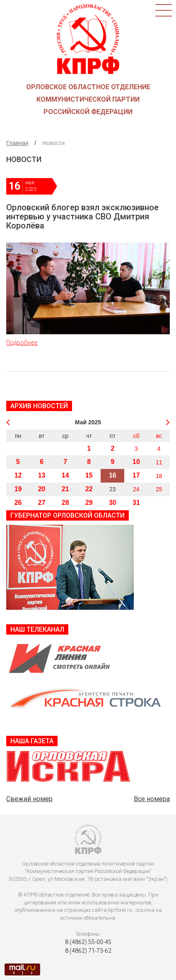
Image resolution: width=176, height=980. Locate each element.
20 (42, 489)
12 (18, 475)
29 (89, 503)
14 (65, 475)
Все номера (152, 799)
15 (89, 475)
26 (18, 503)
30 (113, 503)
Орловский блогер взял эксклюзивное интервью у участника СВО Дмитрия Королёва (82, 216)
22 (89, 489)
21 (65, 489)
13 (42, 475)
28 (65, 503)
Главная (17, 143)
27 (42, 503)
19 (18, 489)
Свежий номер (29, 799)
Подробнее (22, 342)
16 (113, 475)
